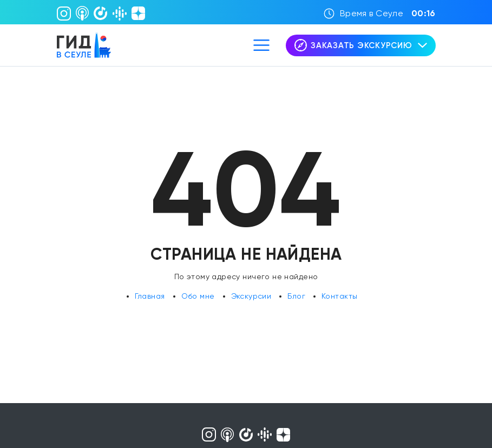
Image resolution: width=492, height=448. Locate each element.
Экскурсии (251, 296)
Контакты (339, 296)
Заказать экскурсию (361, 45)
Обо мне (198, 296)
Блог (296, 296)
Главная (150, 296)
